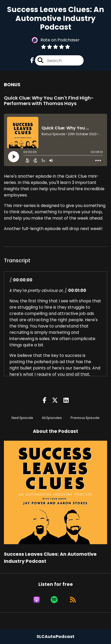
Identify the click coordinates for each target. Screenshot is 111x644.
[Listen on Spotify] (54, 600)
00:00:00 (23, 280)
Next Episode (22, 418)
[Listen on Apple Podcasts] (37, 600)
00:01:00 (77, 290)
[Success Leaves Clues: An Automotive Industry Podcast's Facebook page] (32, 60)
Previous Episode (85, 418)
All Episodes (52, 418)
